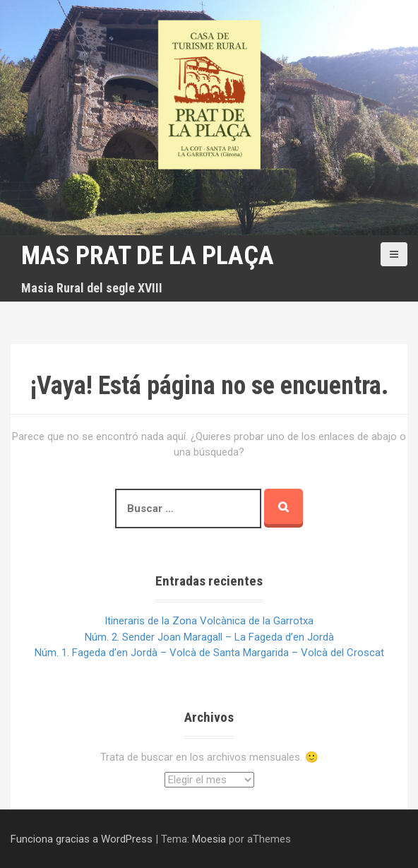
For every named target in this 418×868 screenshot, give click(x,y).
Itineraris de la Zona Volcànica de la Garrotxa (209, 621)
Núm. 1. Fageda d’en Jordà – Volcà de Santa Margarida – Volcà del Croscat (209, 653)
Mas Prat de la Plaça (148, 256)
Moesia (209, 839)
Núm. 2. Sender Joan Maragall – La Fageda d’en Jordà (209, 637)
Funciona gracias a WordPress (82, 839)
